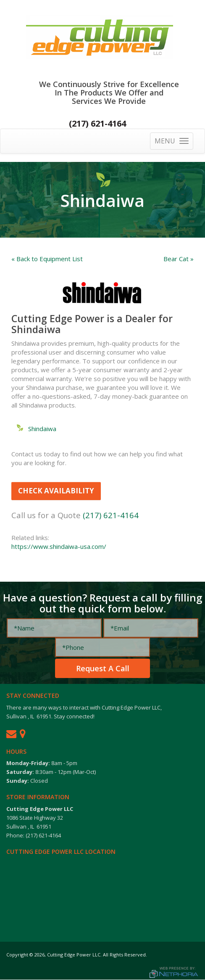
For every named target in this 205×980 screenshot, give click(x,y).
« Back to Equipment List (47, 259)
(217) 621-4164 (97, 123)
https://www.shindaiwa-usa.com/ (59, 546)
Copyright (17, 955)
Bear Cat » (179, 259)
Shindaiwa (42, 429)
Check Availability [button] (56, 491)
